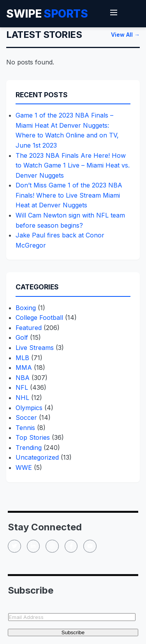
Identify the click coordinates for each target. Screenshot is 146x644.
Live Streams (35, 348)
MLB (22, 358)
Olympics (29, 408)
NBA (23, 378)
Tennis (25, 428)
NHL (22, 398)
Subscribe (73, 632)
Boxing (26, 308)
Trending (29, 448)
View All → (125, 35)
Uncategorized (37, 457)
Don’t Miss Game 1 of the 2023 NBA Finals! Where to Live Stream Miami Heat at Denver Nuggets (69, 195)
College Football (39, 318)
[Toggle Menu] (114, 14)
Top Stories (33, 437)
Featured (29, 328)
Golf (22, 337)
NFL (22, 387)
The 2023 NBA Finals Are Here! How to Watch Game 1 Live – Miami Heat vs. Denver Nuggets (73, 165)
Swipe (47, 14)
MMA (24, 367)
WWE (24, 467)
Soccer (26, 417)
